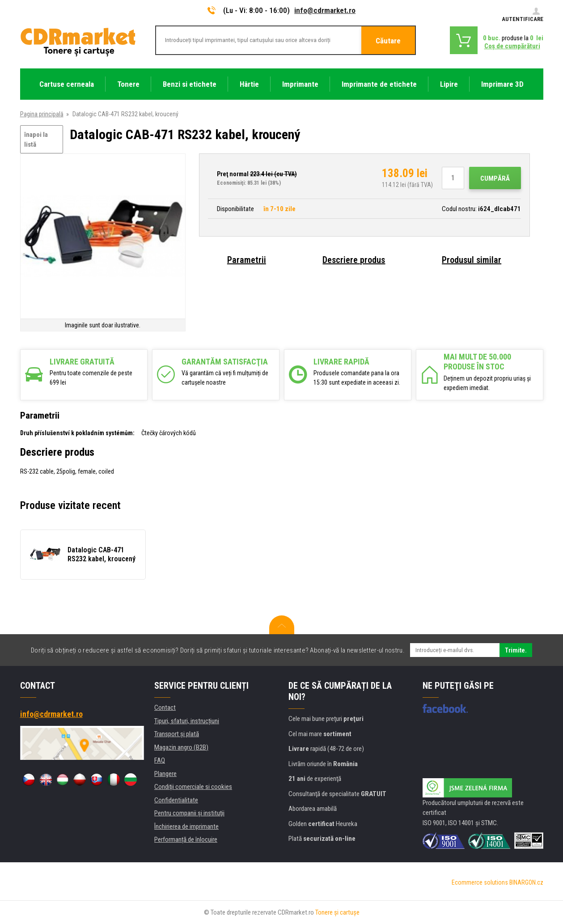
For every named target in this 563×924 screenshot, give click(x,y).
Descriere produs (354, 260)
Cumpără (495, 178)
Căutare (388, 41)
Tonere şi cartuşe (337, 912)
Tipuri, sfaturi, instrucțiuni (187, 721)
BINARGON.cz (526, 882)
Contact (165, 708)
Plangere (165, 774)
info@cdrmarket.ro (325, 10)
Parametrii (247, 260)
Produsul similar (472, 260)
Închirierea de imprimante (186, 827)
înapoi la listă (36, 140)
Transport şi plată (177, 734)
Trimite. (516, 650)
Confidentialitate (176, 800)
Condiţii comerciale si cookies (193, 787)
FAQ (160, 760)
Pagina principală (42, 114)
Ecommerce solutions (480, 882)
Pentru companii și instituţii (189, 813)
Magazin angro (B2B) (181, 747)
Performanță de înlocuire (186, 839)
